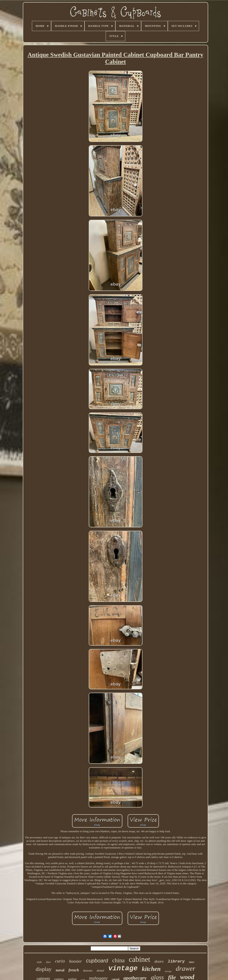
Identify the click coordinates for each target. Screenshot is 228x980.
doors (159, 961)
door (48, 962)
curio (60, 961)
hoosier (75, 961)
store (192, 962)
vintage (123, 968)
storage (168, 971)
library (176, 961)
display (44, 969)
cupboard (97, 961)
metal (60, 970)
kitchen (151, 969)
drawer (186, 968)
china (118, 960)
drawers (88, 971)
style (39, 962)
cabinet (140, 959)
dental (100, 971)
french (74, 970)
